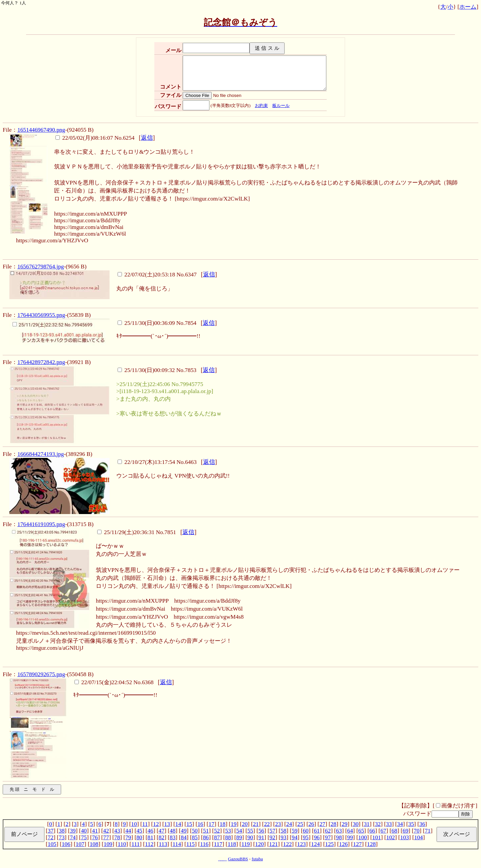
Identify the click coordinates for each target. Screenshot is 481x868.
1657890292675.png (41, 674)
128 (371, 844)
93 (283, 837)
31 (367, 824)
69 (405, 831)
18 (223, 824)
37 (51, 831)
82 (162, 837)
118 (232, 844)
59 (294, 831)
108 (94, 844)
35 (411, 824)
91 (261, 837)
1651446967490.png (41, 130)
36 (422, 824)
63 (339, 831)
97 (328, 837)
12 (156, 824)
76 (95, 837)
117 (218, 844)
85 (195, 837)
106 (66, 844)
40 (84, 831)
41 (95, 831)
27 (322, 824)
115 (191, 844)
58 (283, 831)
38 (62, 831)
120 (260, 844)
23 (278, 824)
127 (357, 844)
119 (246, 844)
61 (317, 831)
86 (206, 837)
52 (217, 831)
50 (195, 831)
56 (261, 831)
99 (350, 837)
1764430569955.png (41, 315)
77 (106, 837)
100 (362, 837)
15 (189, 824)
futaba (257, 859)
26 (311, 824)
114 (177, 844)
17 (211, 824)
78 (117, 837)
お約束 (261, 105)
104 (419, 837)
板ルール (281, 105)
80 (139, 837)
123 (301, 844)
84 (184, 837)
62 (328, 831)
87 (217, 837)
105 (52, 844)
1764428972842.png (41, 362)
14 (178, 824)
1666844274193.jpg (41, 454)
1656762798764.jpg (41, 267)
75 (84, 837)
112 (149, 844)
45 (139, 831)
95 (305, 837)
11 (145, 824)
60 (305, 831)
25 (300, 824)
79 (128, 837)
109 (108, 844)
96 (317, 837)
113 (163, 844)
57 (272, 831)
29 (345, 824)
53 (228, 831)
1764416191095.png (41, 524)
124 (315, 844)
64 (350, 831)
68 (394, 831)
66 (372, 831)
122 (288, 844)
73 (62, 837)
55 (250, 831)
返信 (147, 138)
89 (239, 837)
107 (80, 844)
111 (135, 844)
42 (106, 831)
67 (383, 831)
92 (272, 837)
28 (334, 824)
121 (274, 844)
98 (339, 837)
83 (173, 837)
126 (343, 844)
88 (228, 837)
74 (73, 837)
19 (234, 824)
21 (256, 824)
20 (245, 824)
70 (416, 831)
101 (376, 837)
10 (134, 824)
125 (329, 844)
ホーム (468, 7)
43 (117, 831)
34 (400, 824)
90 (250, 837)
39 (73, 831)
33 (389, 824)
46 (150, 831)
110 (122, 844)
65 (361, 831)
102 (390, 837)
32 (378, 824)
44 (128, 831)
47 (162, 831)
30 (356, 824)
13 (167, 824)
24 (289, 824)
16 (200, 824)
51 (206, 831)
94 (294, 837)
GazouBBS (238, 859)
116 (204, 844)
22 (267, 824)
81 (150, 837)
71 (428, 831)
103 (405, 837)
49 (184, 831)
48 (173, 831)
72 (51, 837)
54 (239, 831)
